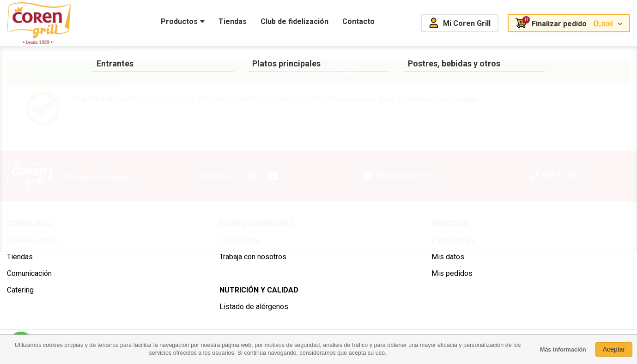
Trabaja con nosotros (253, 257)
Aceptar (614, 349)
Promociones (453, 240)
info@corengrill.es (405, 176)
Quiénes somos (33, 240)
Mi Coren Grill (467, 23)
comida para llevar (367, 98)
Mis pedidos (452, 273)
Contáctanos (240, 240)
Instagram (250, 176)
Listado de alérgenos (254, 307)
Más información (563, 350)
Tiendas (20, 257)
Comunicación (29, 273)
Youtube (273, 176)
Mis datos (448, 257)
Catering (20, 290)
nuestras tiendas (450, 98)
